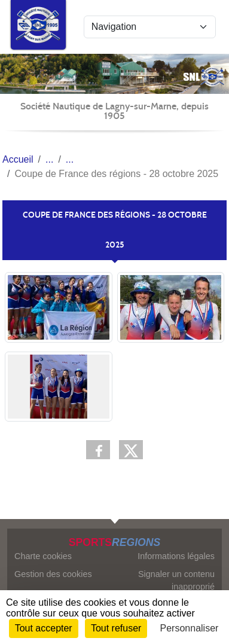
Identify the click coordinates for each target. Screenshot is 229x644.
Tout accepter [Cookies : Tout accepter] (44, 628)
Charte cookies (43, 556)
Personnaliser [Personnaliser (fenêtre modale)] (190, 628)
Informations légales (176, 556)
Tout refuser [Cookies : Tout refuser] (116, 628)
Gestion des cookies (53, 574)
